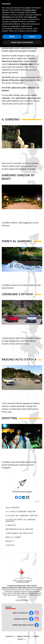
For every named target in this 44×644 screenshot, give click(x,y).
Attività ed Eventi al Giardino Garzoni (21, 520)
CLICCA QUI (22, 597)
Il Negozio (11, 525)
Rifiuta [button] (12, 37)
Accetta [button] (32, 37)
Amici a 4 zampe (13, 537)
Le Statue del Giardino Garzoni (22, 516)
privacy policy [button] (31, 10)
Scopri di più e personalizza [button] (22, 42)
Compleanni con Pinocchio (19, 533)
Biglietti (10, 541)
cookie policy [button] (32, 17)
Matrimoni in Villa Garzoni (19, 529)
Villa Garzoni (12, 508)
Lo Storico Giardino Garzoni (21, 512)
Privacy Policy (23, 636)
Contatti (10, 545)
